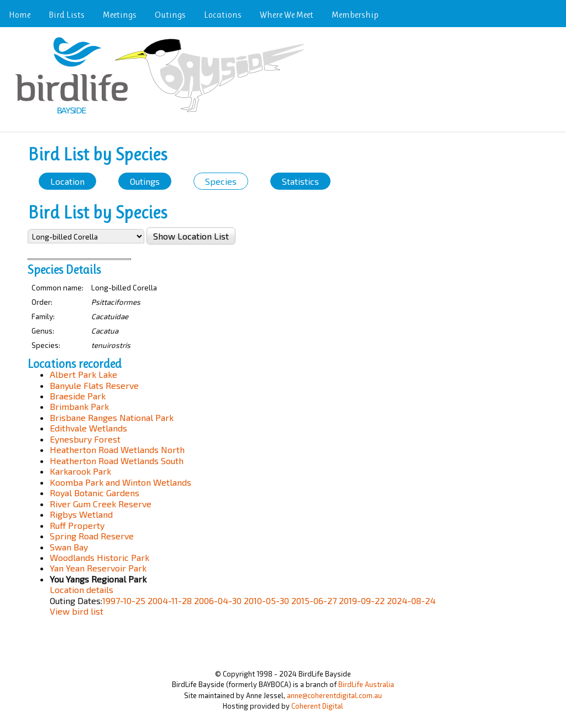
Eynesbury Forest (85, 439)
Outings (170, 15)
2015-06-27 (314, 600)
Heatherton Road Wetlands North (117, 449)
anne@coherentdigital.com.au (334, 695)
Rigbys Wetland (81, 514)
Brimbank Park (79, 406)
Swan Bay (69, 547)
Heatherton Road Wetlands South (117, 461)
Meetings (120, 15)
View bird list (77, 611)
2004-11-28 (170, 600)
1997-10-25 (124, 600)
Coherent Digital (317, 706)
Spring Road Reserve (92, 536)
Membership (355, 15)
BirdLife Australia (366, 684)
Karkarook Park (80, 471)
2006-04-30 (218, 600)
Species (221, 181)
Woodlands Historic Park (99, 557)
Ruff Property (77, 525)
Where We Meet (287, 15)
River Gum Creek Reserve (101, 504)
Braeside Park (78, 396)
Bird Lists (67, 15)
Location (67, 181)
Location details (82, 589)
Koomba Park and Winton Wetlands (120, 482)
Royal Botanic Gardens (95, 493)
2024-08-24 (411, 600)
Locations (223, 15)
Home (20, 15)
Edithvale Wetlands (88, 428)
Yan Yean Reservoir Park (98, 568)
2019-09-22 (362, 600)
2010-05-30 (266, 600)
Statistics (300, 181)
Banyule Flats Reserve (94, 385)
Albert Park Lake (83, 374)
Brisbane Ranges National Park (112, 417)
